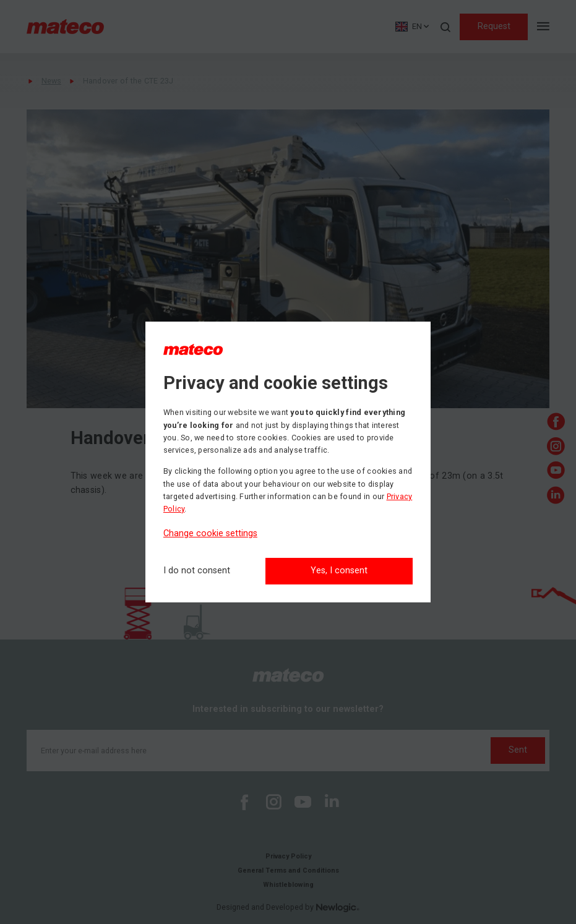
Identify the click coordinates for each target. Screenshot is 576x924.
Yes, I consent (339, 571)
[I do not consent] (197, 571)
